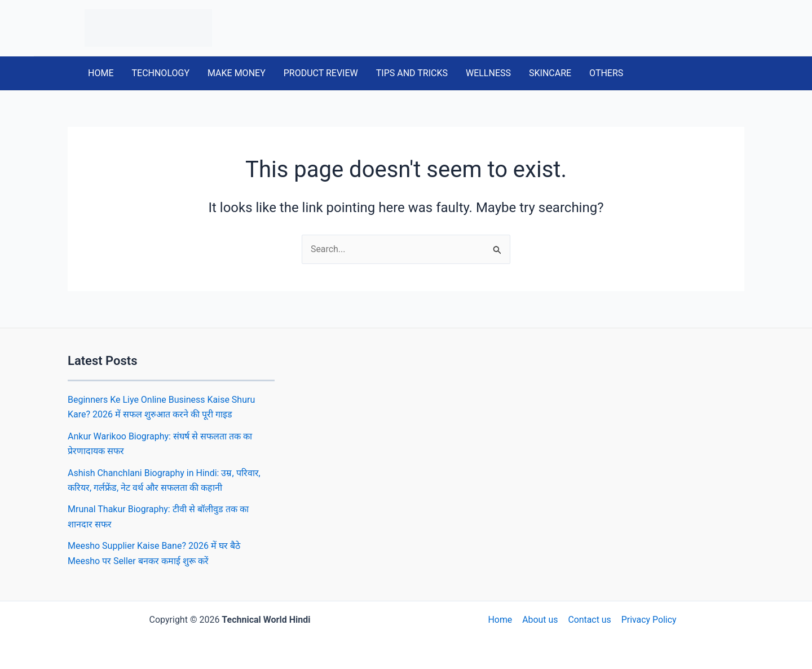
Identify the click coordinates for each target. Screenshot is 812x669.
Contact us (589, 620)
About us (540, 620)
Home (501, 620)
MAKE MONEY (237, 73)
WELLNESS (488, 73)
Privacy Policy (648, 620)
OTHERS (606, 73)
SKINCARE (550, 73)
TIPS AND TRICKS (412, 73)
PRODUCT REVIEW (321, 73)
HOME (101, 73)
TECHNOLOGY (160, 73)
